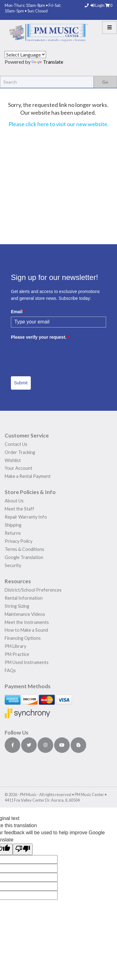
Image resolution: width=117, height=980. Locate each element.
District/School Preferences (33, 590)
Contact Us (16, 444)
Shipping (13, 525)
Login (98, 5)
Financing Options (23, 638)
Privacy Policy (19, 541)
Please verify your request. (40, 337)
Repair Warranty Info (26, 517)
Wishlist (13, 460)
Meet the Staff (19, 509)
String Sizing (17, 606)
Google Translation (24, 557)
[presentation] (58, 354)
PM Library (15, 646)
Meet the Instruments (27, 622)
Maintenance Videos (25, 614)
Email (18, 312)
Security (13, 565)
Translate (47, 62)
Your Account (19, 468)
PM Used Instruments (27, 662)
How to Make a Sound (26, 630)
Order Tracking (20, 452)
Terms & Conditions (24, 549)
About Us (14, 501)
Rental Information (24, 598)
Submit (21, 383)
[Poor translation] (23, 849)
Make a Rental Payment (28, 476)
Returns (13, 533)
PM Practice (17, 654)
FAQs (10, 670)
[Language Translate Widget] (25, 55)
